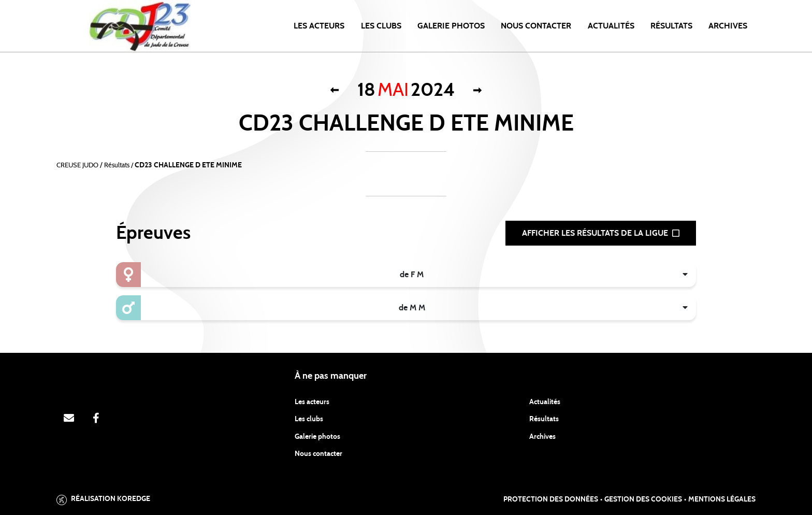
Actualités (611, 26)
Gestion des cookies (643, 499)
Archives (542, 437)
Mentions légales (722, 499)
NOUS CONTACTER (536, 26)
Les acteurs (319, 26)
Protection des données (551, 499)
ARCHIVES (728, 26)
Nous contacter (318, 454)
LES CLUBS (381, 26)
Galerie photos (451, 26)
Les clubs (309, 419)
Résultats (671, 26)
